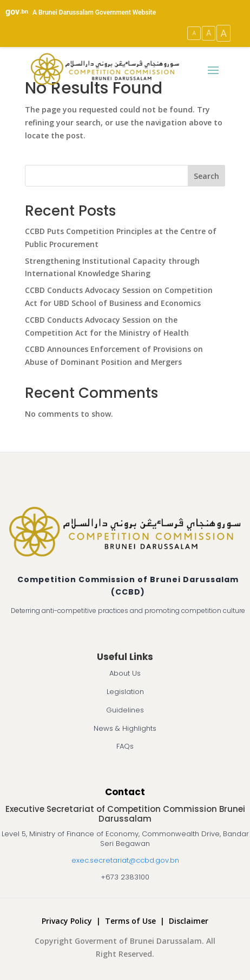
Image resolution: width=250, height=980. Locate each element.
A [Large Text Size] (223, 33)
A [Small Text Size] (194, 33)
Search (206, 176)
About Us (125, 673)
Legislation (125, 692)
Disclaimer (189, 921)
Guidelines (125, 710)
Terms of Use (130, 921)
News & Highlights (125, 728)
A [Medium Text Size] (209, 33)
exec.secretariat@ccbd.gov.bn (125, 860)
